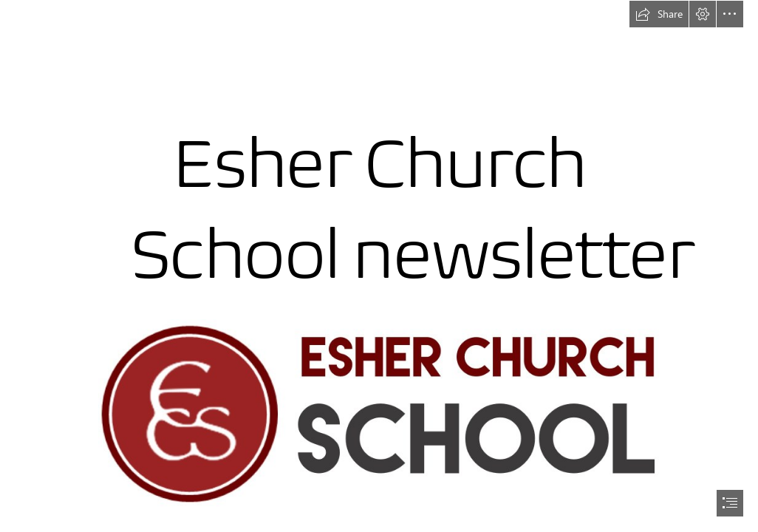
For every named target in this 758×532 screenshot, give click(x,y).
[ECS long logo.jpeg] (379, 414)
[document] (379, 266)
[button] (659, 14)
